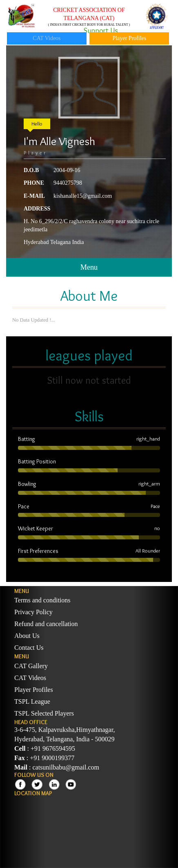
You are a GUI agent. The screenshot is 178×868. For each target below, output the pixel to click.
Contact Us (29, 648)
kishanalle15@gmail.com (83, 196)
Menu (89, 267)
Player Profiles (129, 38)
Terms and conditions (42, 600)
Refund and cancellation (46, 624)
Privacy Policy (33, 612)
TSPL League (32, 701)
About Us (27, 636)
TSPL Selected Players (44, 713)
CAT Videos (47, 38)
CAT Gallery (31, 666)
